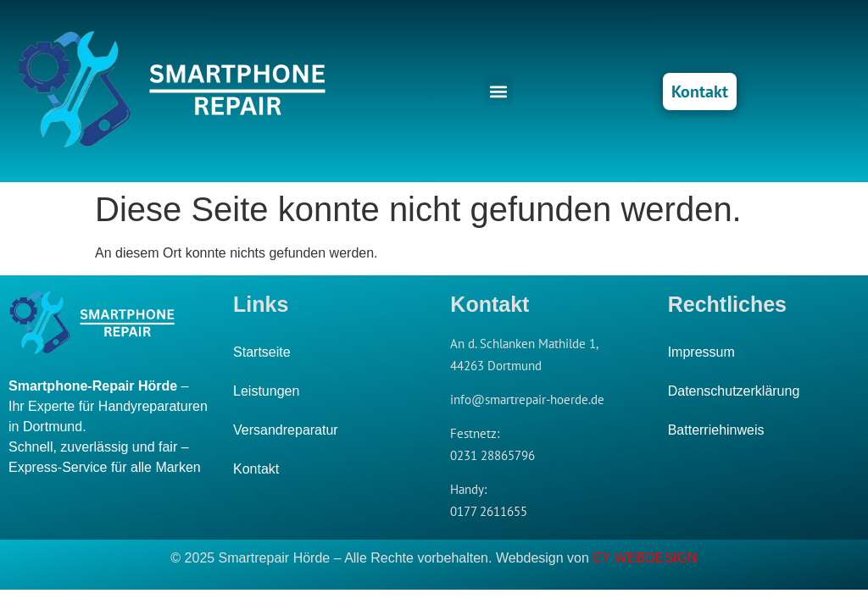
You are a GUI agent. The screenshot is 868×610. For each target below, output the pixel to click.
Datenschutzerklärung (734, 391)
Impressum (701, 352)
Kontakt (256, 469)
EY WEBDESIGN (645, 558)
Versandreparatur (286, 430)
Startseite (262, 352)
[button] (499, 91)
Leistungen (266, 391)
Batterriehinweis (716, 430)
